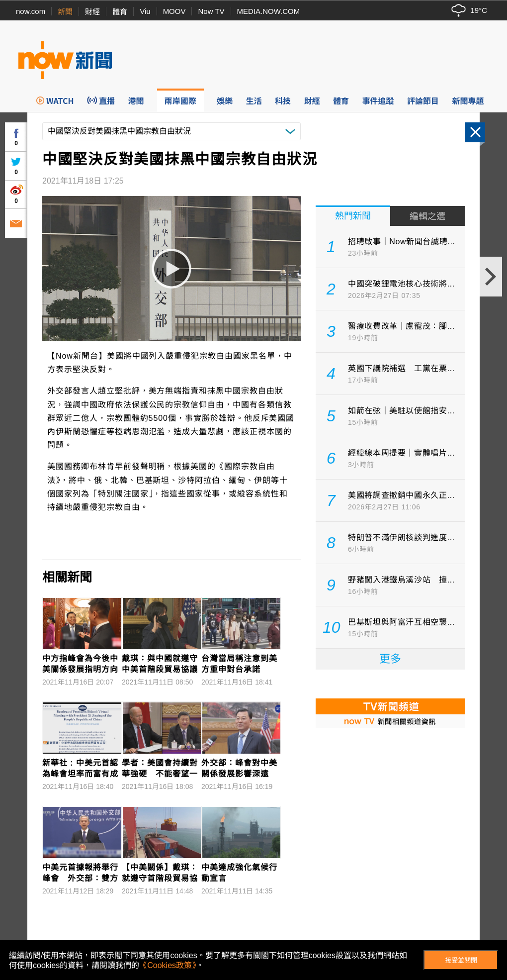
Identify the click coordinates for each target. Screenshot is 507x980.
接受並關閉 (461, 960)
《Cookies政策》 (168, 965)
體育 (120, 12)
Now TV (211, 11)
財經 (92, 12)
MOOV (174, 11)
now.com (31, 11)
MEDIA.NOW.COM (269, 11)
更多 (390, 659)
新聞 (65, 12)
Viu (145, 11)
